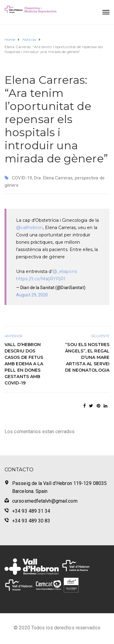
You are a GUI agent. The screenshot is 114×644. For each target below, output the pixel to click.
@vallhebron (29, 228)
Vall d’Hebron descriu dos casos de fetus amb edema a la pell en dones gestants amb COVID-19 (24, 364)
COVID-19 (22, 178)
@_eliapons (65, 271)
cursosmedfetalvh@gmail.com (45, 501)
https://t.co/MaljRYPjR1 (41, 279)
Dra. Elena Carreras (53, 178)
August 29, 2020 (32, 295)
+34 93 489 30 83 (31, 521)
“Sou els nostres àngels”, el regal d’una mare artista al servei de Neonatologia (87, 357)
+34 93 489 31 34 (31, 511)
